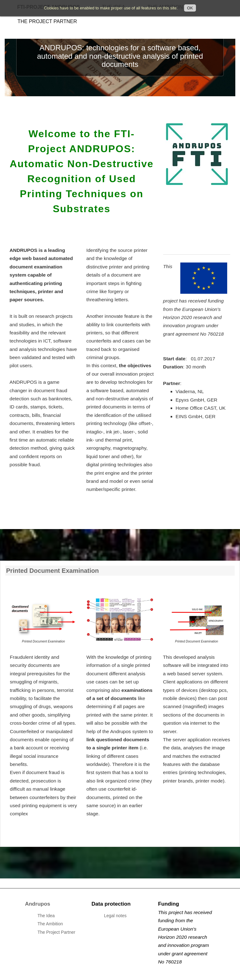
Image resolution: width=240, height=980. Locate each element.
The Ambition (50, 924)
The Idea (46, 916)
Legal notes (115, 916)
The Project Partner (47, 21)
